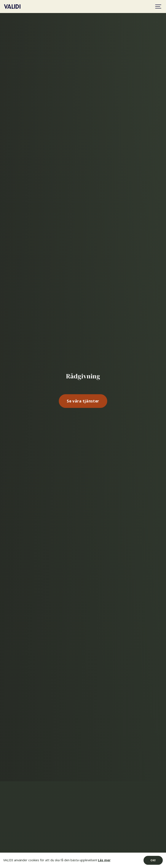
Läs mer (104, 860)
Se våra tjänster (83, 401)
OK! (153, 860)
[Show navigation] (158, 7)
